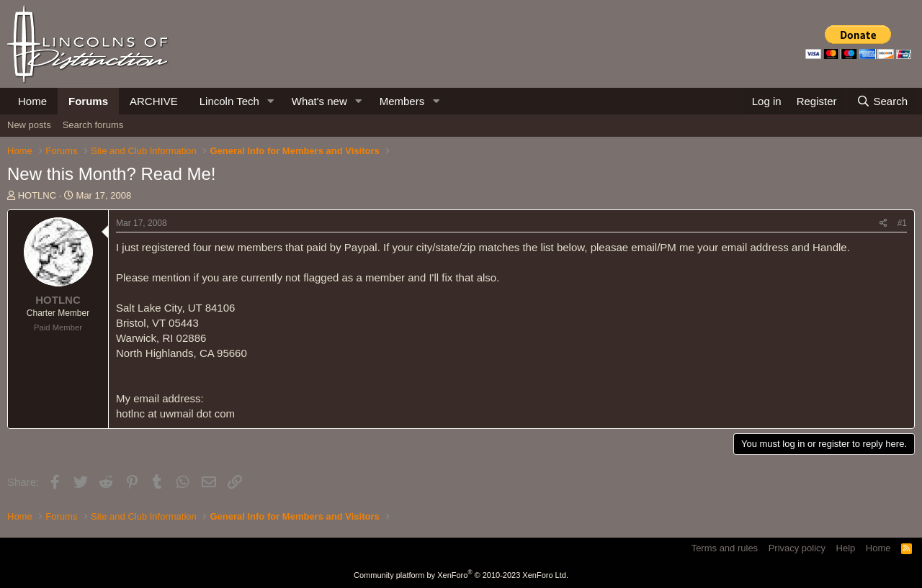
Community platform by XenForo (461, 575)
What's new (319, 101)
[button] (271, 101)
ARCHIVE (154, 101)
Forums (88, 101)
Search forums (93, 125)
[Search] (882, 101)
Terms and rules (725, 548)
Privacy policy (797, 548)
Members (402, 101)
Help (846, 548)
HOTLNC (37, 195)
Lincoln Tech (229, 101)
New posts (29, 125)
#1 (902, 223)
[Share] (883, 223)
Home (32, 101)
